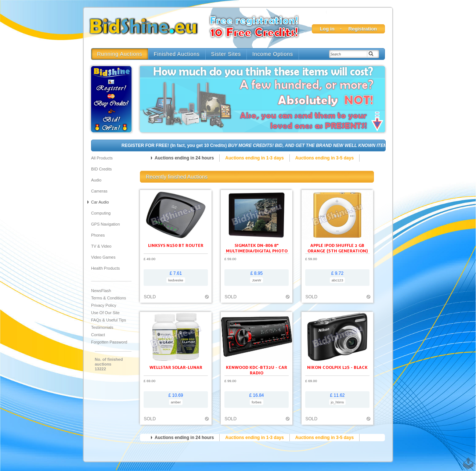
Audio (96, 180)
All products (102, 158)
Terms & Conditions (109, 298)
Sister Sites (226, 54)
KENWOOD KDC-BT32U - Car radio (257, 370)
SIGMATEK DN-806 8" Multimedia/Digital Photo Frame (257, 251)
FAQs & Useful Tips (109, 320)
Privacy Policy (104, 305)
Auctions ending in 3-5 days (324, 158)
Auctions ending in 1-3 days (254, 158)
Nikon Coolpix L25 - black (337, 367)
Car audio (100, 202)
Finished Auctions (177, 54)
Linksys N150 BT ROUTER (176, 245)
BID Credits (101, 169)
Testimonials (102, 327)
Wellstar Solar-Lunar (176, 367)
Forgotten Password (109, 342)
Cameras (99, 191)
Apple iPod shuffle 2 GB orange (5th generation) (338, 248)
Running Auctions (120, 54)
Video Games (103, 257)
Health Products (105, 268)
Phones (98, 235)
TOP (467, 460)
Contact (98, 335)
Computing (101, 213)
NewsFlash (101, 291)
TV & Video (101, 246)
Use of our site (105, 313)
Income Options (273, 54)
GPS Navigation (105, 224)
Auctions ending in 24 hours (184, 158)
